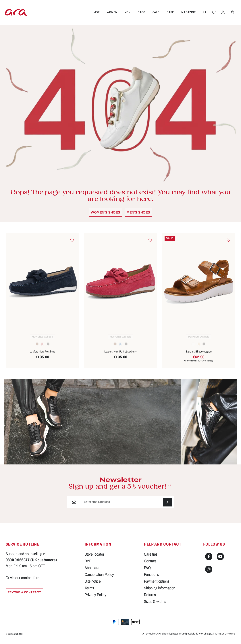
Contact (150, 563)
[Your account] (223, 13)
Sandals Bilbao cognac (199, 354)
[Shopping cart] (232, 13)
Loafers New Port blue (42, 354)
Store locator (94, 557)
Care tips (151, 557)
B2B (88, 563)
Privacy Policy (96, 597)
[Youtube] (220, 559)
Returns (150, 597)
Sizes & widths (155, 604)
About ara (92, 570)
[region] (121, 303)
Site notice (93, 584)
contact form (31, 580)
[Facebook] (209, 559)
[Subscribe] (168, 504)
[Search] (205, 13)
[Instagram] (209, 571)
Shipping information (160, 590)
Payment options (157, 584)
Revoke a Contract (25, 594)
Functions (152, 577)
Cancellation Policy (99, 577)
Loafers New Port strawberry (120, 354)
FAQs (148, 570)
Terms (89, 590)
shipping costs (174, 636)
